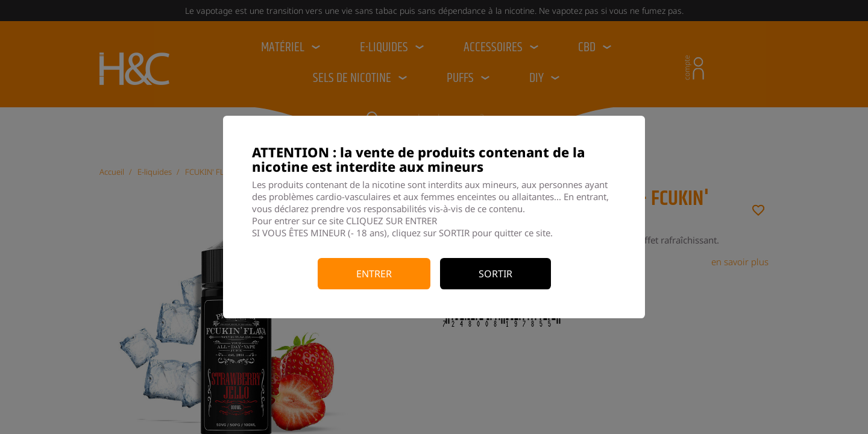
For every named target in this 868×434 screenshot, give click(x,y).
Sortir (495, 274)
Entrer (374, 274)
